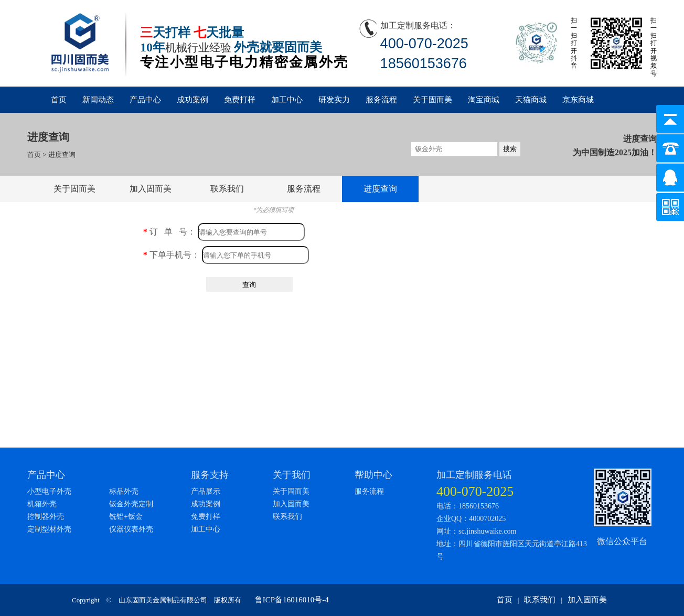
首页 (59, 100)
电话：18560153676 (468, 506)
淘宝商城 (484, 100)
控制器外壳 (46, 517)
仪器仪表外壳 (131, 529)
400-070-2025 (475, 491)
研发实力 (334, 100)
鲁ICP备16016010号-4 (292, 600)
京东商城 (578, 100)
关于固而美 (432, 100)
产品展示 (206, 491)
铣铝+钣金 (126, 517)
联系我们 (227, 189)
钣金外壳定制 (131, 504)
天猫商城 (531, 100)
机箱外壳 (42, 504)
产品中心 (145, 100)
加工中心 (287, 100)
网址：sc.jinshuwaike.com (476, 531)
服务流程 (381, 100)
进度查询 (62, 155)
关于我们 (292, 475)
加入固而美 (151, 189)
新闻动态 (98, 100)
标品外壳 (124, 491)
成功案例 (193, 100)
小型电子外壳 (49, 491)
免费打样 (240, 100)
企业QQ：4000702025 (471, 519)
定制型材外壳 (49, 529)
